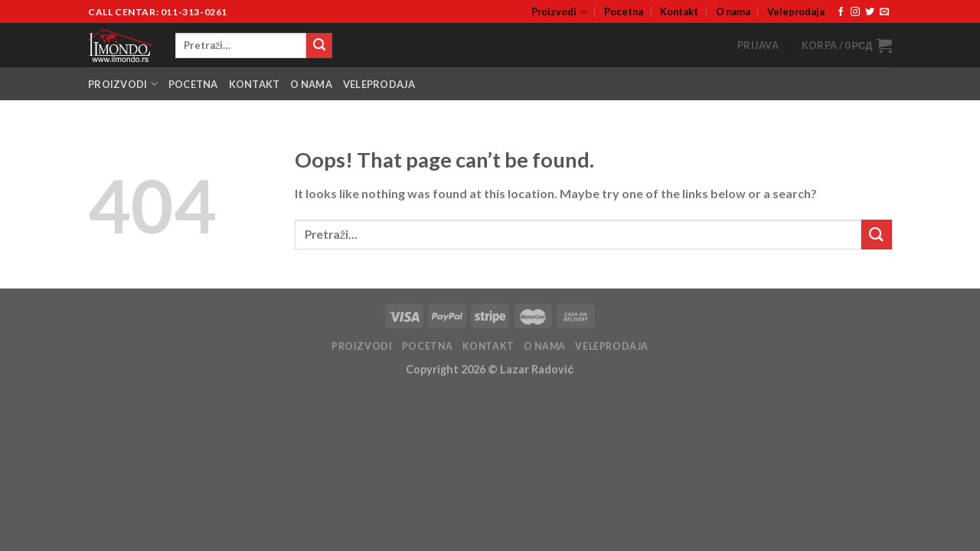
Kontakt (679, 11)
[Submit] (319, 46)
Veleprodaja (796, 11)
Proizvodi (559, 12)
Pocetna (624, 11)
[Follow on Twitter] (870, 12)
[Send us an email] (884, 12)
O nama (733, 11)
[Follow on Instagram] (855, 12)
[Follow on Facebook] (841, 12)
